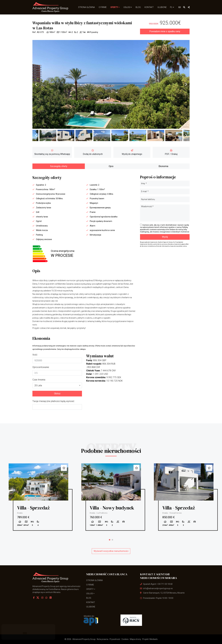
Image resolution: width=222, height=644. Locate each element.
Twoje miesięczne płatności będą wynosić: (54, 401)
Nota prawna (103, 639)
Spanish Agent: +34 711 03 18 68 (156, 584)
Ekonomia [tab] (163, 166)
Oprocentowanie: (41, 367)
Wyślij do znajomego (132, 152)
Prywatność (115, 639)
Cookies (125, 639)
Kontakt (149, 7)
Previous (36, 84)
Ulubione (162, 7)
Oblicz (57, 394)
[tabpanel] (38, 497)
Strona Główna (87, 7)
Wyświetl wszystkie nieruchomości (111, 551)
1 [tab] (110, 540)
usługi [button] (128, 7)
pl (172, 7)
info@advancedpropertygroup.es (156, 588)
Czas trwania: (39, 380)
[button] (57, 385)
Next (186, 84)
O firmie (103, 7)
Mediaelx (154, 639)
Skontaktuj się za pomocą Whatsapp (52, 152)
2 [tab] (112, 540)
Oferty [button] (115, 7)
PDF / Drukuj (171, 152)
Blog (138, 7)
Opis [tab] (111, 166)
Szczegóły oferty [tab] (59, 166)
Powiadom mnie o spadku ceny (165, 31)
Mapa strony (135, 639)
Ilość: (35, 355)
